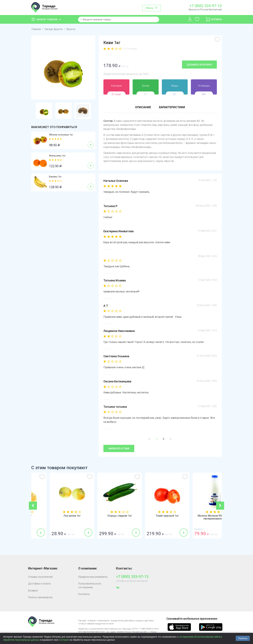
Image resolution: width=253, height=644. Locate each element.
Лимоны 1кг (55, 516)
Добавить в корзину (199, 65)
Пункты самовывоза (40, 597)
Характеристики (172, 107)
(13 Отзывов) (130, 49)
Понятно (243, 638)
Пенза (149, 8)
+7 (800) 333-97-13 (206, 6)
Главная (36, 29)
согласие (64, 640)
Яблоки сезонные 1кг (61, 135)
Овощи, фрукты (54, 29)
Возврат (33, 591)
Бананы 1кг (55, 177)
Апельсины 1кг (57, 156)
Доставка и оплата (39, 584)
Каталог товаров (47, 20)
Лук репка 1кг (103, 516)
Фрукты (71, 29)
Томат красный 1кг (198, 516)
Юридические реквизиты (93, 577)
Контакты (84, 594)
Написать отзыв (119, 449)
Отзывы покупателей (40, 577)
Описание (143, 107)
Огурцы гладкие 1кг (150, 516)
